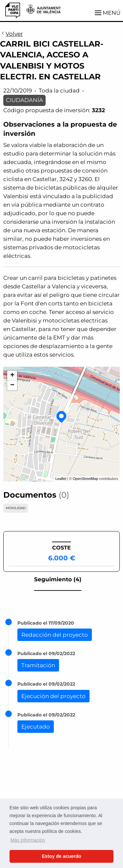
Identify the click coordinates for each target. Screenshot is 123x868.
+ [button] (12, 376)
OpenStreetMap (86, 479)
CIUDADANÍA (24, 100)
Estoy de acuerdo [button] (62, 856)
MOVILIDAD (16, 508)
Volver (11, 34)
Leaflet (61, 479)
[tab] (58, 581)
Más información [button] (28, 840)
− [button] (12, 385)
